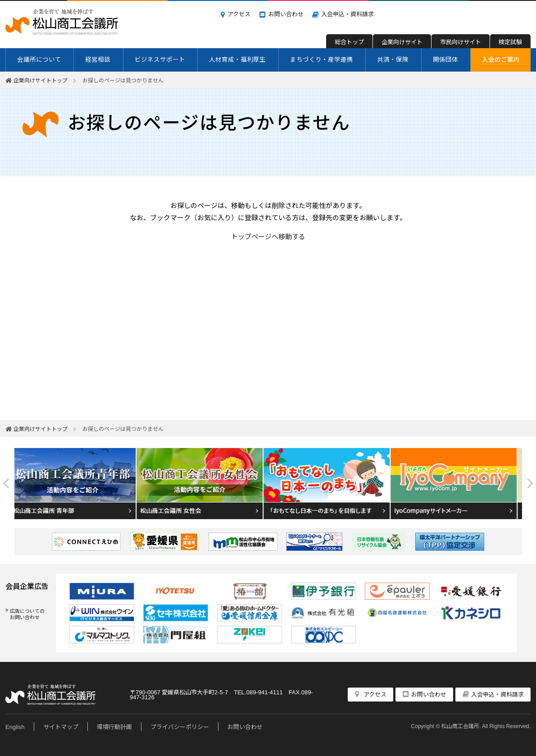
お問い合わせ (286, 14)
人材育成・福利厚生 (237, 59)
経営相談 (98, 59)
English (15, 727)
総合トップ (349, 42)
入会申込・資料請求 (347, 14)
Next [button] (530, 483)
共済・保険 (393, 59)
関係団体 (445, 59)
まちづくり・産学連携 (322, 59)
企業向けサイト (402, 42)
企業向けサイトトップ (41, 80)
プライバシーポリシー (180, 727)
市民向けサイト (461, 42)
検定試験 (510, 42)
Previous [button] (6, 483)
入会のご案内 (501, 59)
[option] (78, 484)
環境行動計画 (114, 727)
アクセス (239, 14)
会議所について (39, 59)
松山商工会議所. (461, 726)
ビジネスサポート (160, 59)
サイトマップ (61, 727)
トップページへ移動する (268, 236)
